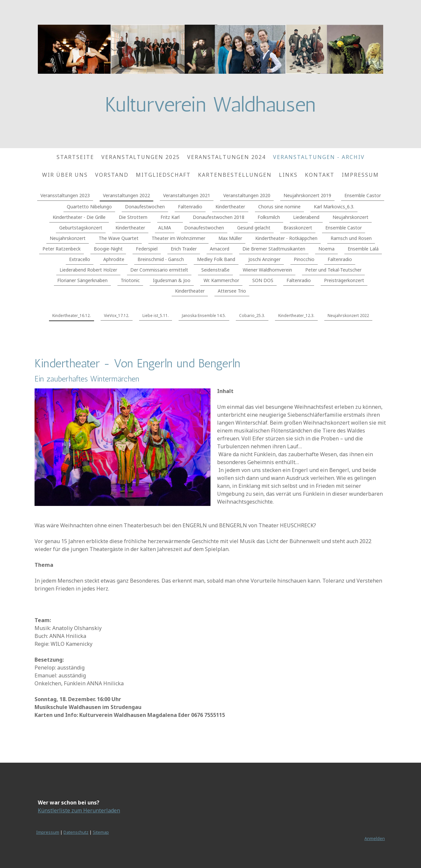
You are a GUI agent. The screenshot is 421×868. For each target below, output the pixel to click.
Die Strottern (133, 217)
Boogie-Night (108, 249)
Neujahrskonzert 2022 (348, 316)
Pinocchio (304, 259)
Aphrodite (114, 259)
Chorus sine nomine (279, 207)
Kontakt (320, 175)
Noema (326, 249)
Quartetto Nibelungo (89, 207)
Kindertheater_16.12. (72, 316)
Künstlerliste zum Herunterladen (79, 810)
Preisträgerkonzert (344, 280)
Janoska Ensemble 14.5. (204, 316)
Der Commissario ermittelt (159, 270)
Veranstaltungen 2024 (226, 157)
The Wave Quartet (119, 238)
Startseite (75, 157)
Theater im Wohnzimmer (178, 238)
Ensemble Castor (363, 195)
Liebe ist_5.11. (156, 316)
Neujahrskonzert (350, 217)
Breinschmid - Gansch (161, 259)
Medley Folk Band (216, 259)
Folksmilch (269, 217)
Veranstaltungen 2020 (247, 195)
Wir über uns (65, 175)
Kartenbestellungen (235, 175)
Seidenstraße (215, 270)
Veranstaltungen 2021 (187, 195)
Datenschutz (76, 832)
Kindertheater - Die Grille (79, 217)
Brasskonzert (298, 228)
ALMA (165, 228)
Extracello (80, 259)
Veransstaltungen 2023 (65, 195)
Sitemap (101, 832)
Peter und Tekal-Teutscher (333, 270)
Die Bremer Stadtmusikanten (274, 249)
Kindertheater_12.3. (296, 316)
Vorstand (112, 175)
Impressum (360, 175)
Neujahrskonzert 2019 (307, 195)
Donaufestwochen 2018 (219, 217)
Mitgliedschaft (163, 175)
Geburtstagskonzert (81, 228)
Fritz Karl (170, 217)
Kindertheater (230, 207)
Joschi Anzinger (264, 259)
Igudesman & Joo (172, 280)
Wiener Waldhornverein (267, 270)
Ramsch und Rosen (351, 238)
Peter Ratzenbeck (62, 249)
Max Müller (230, 238)
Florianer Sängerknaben (82, 280)
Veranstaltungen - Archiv (319, 157)
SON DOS (263, 280)
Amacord (220, 249)
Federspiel (147, 249)
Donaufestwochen (145, 207)
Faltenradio (190, 207)
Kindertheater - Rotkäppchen (286, 238)
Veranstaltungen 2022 (126, 195)
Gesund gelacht (254, 228)
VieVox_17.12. (117, 316)
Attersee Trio (232, 291)
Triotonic (130, 280)
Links (288, 175)
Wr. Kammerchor (221, 280)
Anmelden (375, 838)
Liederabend (306, 217)
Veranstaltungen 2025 (141, 157)
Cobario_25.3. (252, 316)
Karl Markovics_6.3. (334, 207)
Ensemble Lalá (363, 249)
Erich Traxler (184, 249)
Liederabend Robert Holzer (88, 270)
